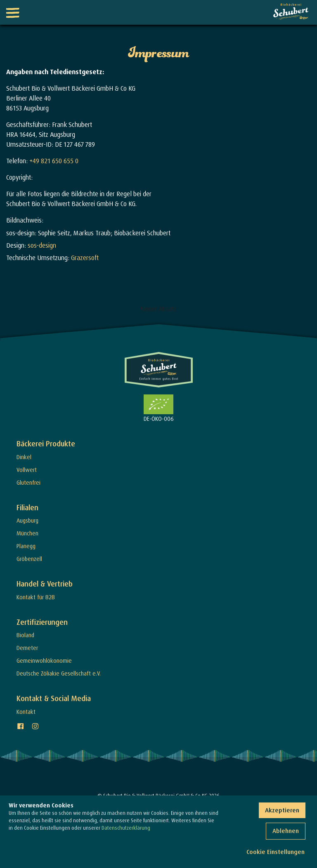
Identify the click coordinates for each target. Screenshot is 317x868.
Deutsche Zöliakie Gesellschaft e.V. (59, 673)
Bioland (25, 635)
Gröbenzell (29, 559)
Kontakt (26, 712)
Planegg (26, 546)
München (27, 533)
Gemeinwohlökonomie (44, 660)
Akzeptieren (282, 810)
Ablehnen (286, 831)
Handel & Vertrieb (45, 584)
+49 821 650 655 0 (54, 161)
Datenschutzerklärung (126, 828)
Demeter (27, 648)
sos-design (42, 245)
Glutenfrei (28, 482)
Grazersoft (85, 258)
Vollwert (27, 470)
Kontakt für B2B (36, 597)
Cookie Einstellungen (276, 852)
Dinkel (24, 457)
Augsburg (27, 520)
